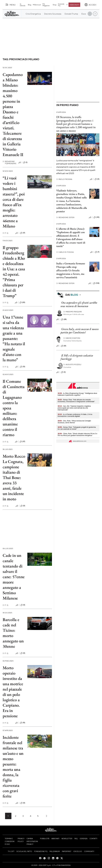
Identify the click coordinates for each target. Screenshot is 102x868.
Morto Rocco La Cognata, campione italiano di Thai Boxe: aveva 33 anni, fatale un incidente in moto (14, 478)
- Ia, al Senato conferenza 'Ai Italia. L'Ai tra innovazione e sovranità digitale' (75, 415)
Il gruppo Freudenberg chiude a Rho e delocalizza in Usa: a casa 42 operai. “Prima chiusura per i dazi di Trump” (14, 272)
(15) (23, 723)
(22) (22, 303)
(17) (23, 233)
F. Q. (6, 233)
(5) (23, 605)
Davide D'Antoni (72, 338)
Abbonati (74, 5)
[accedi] (90, 5)
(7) (97, 252)
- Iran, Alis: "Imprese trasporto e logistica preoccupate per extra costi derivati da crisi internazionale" (74, 408)
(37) (22, 442)
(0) (23, 506)
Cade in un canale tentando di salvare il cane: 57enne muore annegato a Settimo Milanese (14, 577)
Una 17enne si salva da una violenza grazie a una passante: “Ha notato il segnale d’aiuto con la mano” (14, 338)
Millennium (37, 5)
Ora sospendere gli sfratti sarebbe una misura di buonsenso (79, 304)
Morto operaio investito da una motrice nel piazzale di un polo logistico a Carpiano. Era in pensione (13, 692)
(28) (64, 319)
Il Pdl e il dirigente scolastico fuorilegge (77, 357)
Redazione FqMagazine (9, 162)
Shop (55, 5)
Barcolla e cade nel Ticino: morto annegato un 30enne (13, 633)
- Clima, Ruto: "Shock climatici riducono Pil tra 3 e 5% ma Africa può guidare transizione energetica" (77, 435)
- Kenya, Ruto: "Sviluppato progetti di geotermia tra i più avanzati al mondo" (77, 428)
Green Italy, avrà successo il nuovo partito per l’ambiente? (79, 331)
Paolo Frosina (64, 179)
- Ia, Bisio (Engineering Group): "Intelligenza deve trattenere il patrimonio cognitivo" (77, 394)
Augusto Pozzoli (72, 365)
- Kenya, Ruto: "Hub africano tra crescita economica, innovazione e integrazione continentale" (76, 401)
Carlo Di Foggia (65, 252)
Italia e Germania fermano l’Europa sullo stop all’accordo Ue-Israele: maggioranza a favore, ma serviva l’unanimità (71, 270)
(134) (96, 283)
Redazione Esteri (65, 217)
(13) (23, 367)
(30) (96, 217)
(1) (25, 162)
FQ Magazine (46, 5)
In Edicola (23, 5)
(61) (64, 346)
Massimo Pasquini (73, 312)
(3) (63, 372)
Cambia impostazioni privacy (32, 841)
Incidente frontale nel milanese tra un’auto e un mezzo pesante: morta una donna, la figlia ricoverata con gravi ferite (13, 767)
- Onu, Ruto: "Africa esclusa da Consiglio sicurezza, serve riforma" (74, 422)
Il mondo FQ (63, 5)
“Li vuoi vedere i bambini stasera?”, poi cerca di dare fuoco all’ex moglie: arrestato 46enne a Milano (14, 202)
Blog (30, 5)
